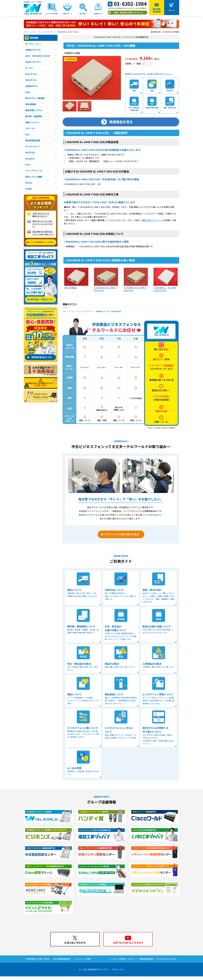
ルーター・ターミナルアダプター (42, 32)
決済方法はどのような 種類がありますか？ (41, 215)
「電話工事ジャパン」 (151, 224)
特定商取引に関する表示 (38, 963)
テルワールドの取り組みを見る (122, 538)
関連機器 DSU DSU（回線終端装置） (109, 315)
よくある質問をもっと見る (41, 242)
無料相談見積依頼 (157, 10)
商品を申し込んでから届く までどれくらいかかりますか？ (43, 224)
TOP (25, 32)
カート (172, 10)
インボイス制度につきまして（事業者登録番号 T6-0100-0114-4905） (144, 963)
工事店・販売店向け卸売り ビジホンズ (128, 13)
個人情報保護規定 (62, 963)
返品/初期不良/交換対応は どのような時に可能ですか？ (44, 233)
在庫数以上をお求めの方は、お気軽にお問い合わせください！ (149, 77)
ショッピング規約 (83, 963)
